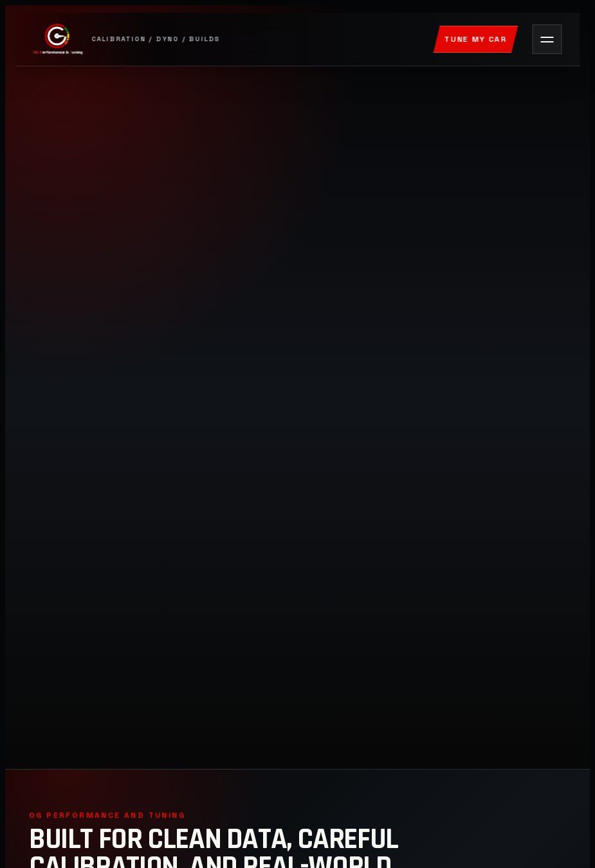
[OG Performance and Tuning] (226, 39)
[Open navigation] (547, 39)
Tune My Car (476, 39)
